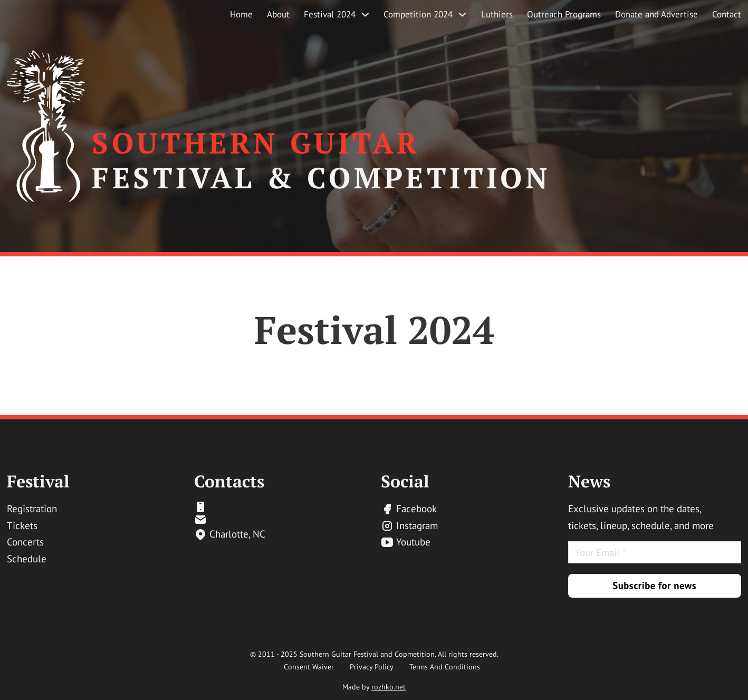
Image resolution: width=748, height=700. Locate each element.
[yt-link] (409, 542)
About (278, 14)
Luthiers (497, 14)
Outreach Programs (564, 14)
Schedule (27, 559)
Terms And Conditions (445, 667)
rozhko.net (389, 687)
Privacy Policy (372, 667)
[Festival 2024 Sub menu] (365, 15)
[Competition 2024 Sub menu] (462, 15)
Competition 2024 (418, 14)
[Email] (655, 552)
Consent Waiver (309, 667)
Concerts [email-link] (25, 542)
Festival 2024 (330, 14)
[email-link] (230, 507)
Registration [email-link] (32, 509)
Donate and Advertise (656, 14)
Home (241, 14)
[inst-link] (409, 526)
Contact (727, 14)
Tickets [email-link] (22, 525)
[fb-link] (409, 509)
